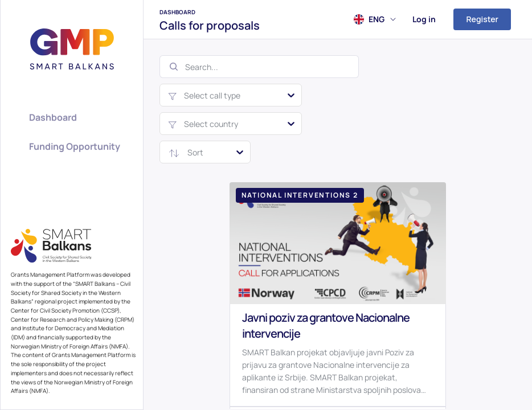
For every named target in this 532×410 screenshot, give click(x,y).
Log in (424, 19)
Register (482, 19)
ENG (382, 19)
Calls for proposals (210, 25)
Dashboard (177, 12)
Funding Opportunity (75, 146)
